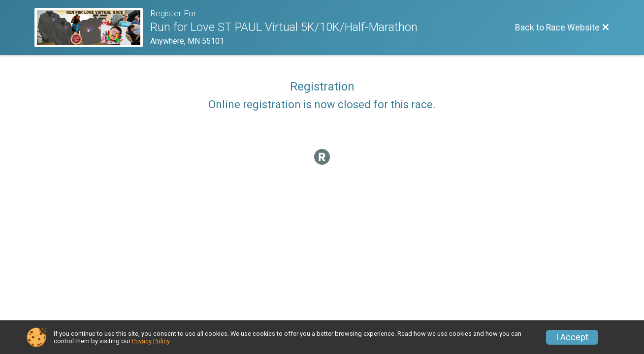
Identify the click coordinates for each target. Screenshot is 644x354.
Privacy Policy (151, 341)
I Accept (572, 337)
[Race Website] (92, 28)
